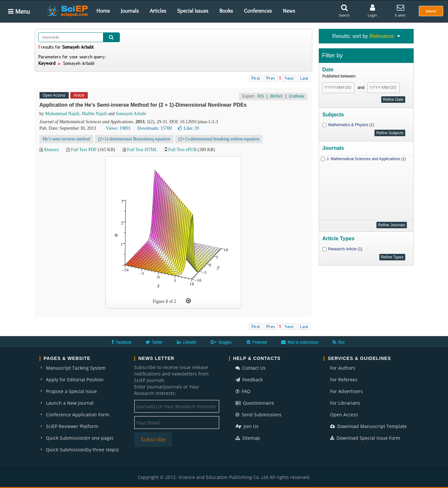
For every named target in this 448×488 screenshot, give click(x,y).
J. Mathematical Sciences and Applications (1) (366, 159)
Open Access (344, 415)
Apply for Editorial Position (75, 380)
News (289, 11)
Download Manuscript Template (368, 426)
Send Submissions (258, 415)
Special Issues (193, 11)
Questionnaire (255, 403)
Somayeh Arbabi (131, 114)
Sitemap (248, 438)
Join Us (247, 426)
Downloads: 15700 (155, 128)
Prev (271, 78)
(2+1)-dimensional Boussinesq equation (134, 139)
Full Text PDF (84, 150)
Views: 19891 (118, 128)
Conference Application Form (78, 415)
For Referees (344, 380)
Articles (158, 11)
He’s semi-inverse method (66, 139)
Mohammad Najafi (62, 114)
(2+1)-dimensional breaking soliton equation (219, 139)
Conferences (258, 11)
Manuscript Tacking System (76, 368)
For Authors (343, 368)
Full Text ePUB (182, 150)
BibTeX (276, 96)
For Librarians (345, 403)
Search (344, 11)
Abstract (51, 150)
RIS (261, 96)
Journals (130, 11)
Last (304, 78)
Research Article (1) (345, 249)
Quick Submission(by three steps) (82, 450)
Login (372, 11)
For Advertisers (346, 391)
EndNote (297, 96)
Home (103, 11)
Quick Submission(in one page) (80, 438)
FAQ (243, 391)
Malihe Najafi (94, 114)
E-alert (400, 11)
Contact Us (251, 368)
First (256, 78)
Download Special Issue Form (365, 438)
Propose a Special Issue (71, 391)
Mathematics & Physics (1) (351, 125)
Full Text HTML (142, 150)
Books (226, 11)
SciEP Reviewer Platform (72, 426)
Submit (431, 11)
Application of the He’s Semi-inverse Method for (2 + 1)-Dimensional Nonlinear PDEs (143, 105)
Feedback (249, 380)
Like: (189, 128)
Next (289, 78)
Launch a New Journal (70, 403)
